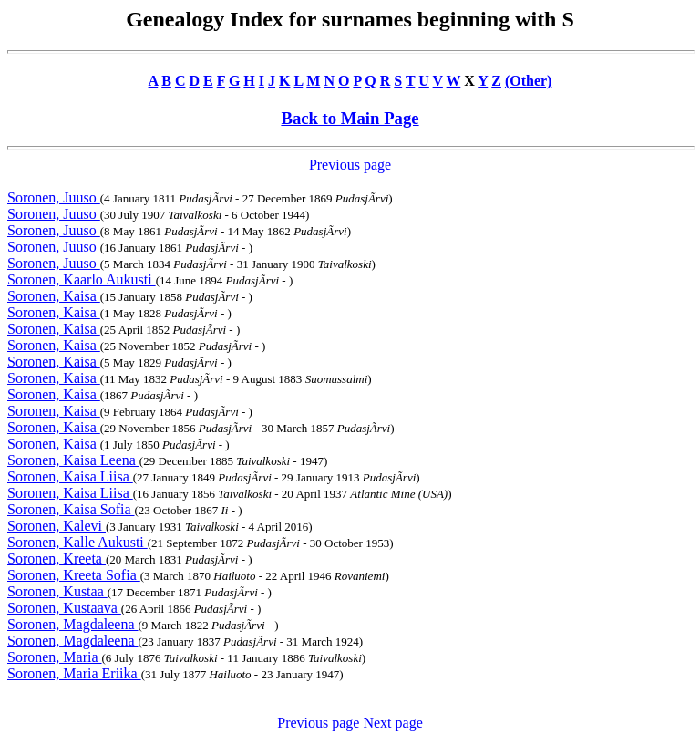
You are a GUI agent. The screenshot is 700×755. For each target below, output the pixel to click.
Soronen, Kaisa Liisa (70, 476)
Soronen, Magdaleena (73, 624)
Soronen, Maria (55, 657)
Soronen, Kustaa (57, 591)
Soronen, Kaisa (54, 296)
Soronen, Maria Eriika (74, 673)
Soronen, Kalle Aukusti (77, 542)
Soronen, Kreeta (57, 558)
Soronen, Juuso (54, 197)
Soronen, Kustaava (64, 608)
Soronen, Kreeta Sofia (74, 575)
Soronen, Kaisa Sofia (71, 509)
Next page (392, 723)
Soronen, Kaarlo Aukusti (82, 279)
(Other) (529, 81)
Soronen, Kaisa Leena (73, 460)
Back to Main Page (350, 118)
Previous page (350, 165)
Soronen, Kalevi (57, 526)
